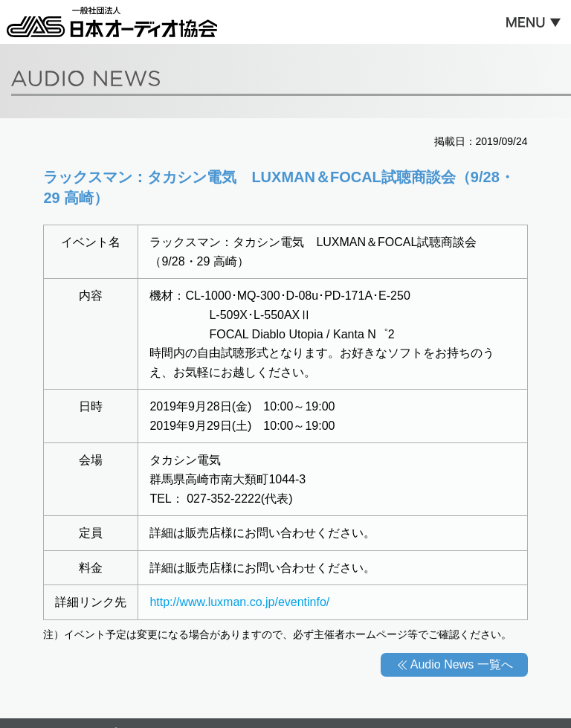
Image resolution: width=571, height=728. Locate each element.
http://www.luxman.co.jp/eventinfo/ (239, 602)
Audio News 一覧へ (462, 664)
